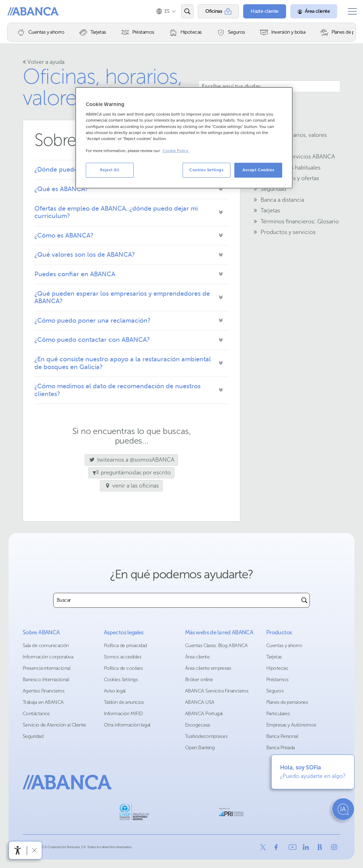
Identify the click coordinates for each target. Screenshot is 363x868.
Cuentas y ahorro (284, 646)
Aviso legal (115, 691)
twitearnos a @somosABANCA (130, 460)
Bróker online (199, 680)
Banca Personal (282, 736)
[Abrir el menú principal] (350, 11)
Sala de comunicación (46, 646)
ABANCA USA (200, 702)
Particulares (278, 714)
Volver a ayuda (44, 62)
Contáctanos (36, 714)
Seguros (275, 691)
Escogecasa (197, 725)
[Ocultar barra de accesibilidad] (34, 850)
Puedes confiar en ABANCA (75, 274)
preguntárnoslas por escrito (131, 472)
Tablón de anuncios (124, 702)
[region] (184, 138)
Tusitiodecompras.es (206, 736)
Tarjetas (274, 657)
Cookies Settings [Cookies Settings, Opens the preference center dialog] (206, 170)
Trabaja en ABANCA (43, 702)
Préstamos (277, 680)
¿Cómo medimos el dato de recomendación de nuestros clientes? (118, 390)
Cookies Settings (121, 680)
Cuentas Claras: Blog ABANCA (216, 646)
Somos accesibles (122, 657)
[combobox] (176, 600)
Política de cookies (123, 668)
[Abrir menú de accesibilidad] (18, 850)
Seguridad (33, 736)
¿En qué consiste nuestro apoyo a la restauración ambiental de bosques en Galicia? (123, 363)
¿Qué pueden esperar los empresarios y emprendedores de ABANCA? (122, 297)
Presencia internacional (46, 668)
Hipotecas (277, 668)
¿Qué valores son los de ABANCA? (85, 255)
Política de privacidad (125, 646)
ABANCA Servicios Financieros (217, 691)
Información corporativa (48, 657)
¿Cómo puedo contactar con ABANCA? (92, 340)
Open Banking (200, 748)
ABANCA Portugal (204, 714)
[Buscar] (304, 600)
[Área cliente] (309, 11)
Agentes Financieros (43, 691)
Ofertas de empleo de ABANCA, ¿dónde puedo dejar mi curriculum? (116, 212)
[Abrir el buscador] (182, 11)
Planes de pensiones (287, 702)
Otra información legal (127, 725)
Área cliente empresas (208, 668)
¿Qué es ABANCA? (61, 189)
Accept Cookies (258, 170)
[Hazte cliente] (260, 11)
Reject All (110, 170)
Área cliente (197, 657)
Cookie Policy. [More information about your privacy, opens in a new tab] (176, 151)
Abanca (18, 11)
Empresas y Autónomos (291, 725)
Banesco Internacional (46, 680)
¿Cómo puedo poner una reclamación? (93, 321)
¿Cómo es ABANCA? (64, 235)
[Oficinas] (214, 11)
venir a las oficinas (132, 486)
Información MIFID (123, 714)
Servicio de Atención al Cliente (54, 725)
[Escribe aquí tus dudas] (269, 86)
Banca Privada (281, 748)
